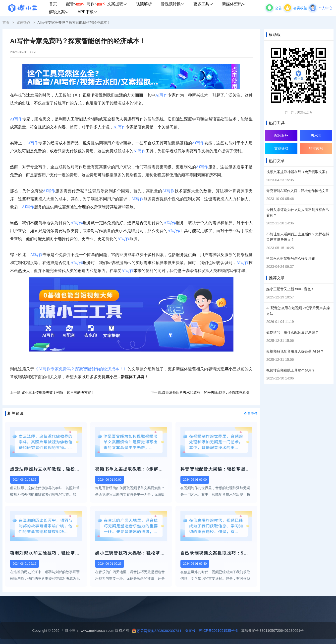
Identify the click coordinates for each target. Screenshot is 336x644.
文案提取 (117, 4)
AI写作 (162, 95)
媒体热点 (23, 22)
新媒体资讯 (234, 4)
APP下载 (87, 12)
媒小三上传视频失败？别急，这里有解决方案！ (58, 392)
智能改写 (316, 148)
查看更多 (251, 413)
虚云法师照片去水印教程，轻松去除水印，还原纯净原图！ (207, 392)
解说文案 (59, 12)
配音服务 (281, 135)
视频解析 (144, 4)
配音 (74, 4)
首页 (53, 4)
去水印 (316, 135)
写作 (95, 4)
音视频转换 (173, 4)
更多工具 (203, 4)
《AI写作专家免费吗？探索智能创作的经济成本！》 (81, 369)
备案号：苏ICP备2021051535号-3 (210, 631)
